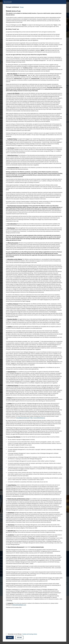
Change (22, 7)
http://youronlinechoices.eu (38, 418)
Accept (10, 638)
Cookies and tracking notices (30, 634)
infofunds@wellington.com (19, 605)
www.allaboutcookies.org (23, 418)
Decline (19, 638)
